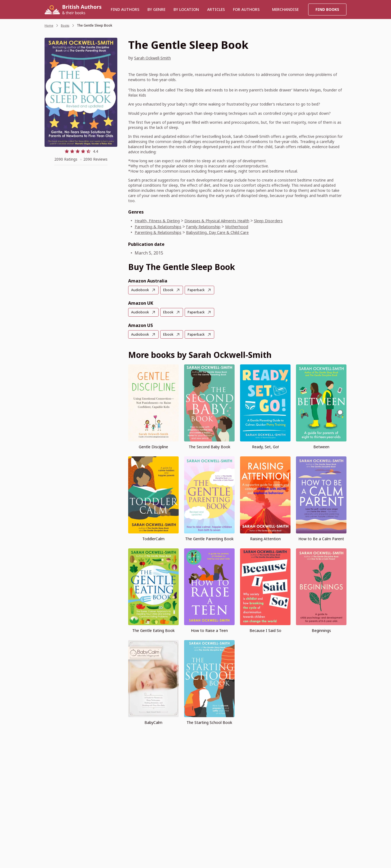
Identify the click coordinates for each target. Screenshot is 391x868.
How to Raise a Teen (209, 630)
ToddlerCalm (153, 538)
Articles (216, 9)
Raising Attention (265, 538)
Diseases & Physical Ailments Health (228, 221)
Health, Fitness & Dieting (160, 221)
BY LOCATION (186, 9)
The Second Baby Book (209, 446)
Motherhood (251, 227)
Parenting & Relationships (162, 227)
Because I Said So (265, 630)
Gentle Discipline (153, 446)
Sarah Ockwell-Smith (156, 58)
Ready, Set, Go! (265, 446)
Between (321, 446)
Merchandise (285, 9)
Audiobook (141, 290)
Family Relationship (213, 227)
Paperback (199, 290)
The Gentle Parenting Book (209, 538)
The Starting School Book (209, 722)
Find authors (125, 9)
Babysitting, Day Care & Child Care (228, 232)
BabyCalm (153, 722)
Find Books (327, 9)
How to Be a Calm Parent (321, 538)
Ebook (170, 290)
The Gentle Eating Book (153, 630)
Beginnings (321, 630)
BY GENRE (156, 9)
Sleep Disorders (286, 221)
